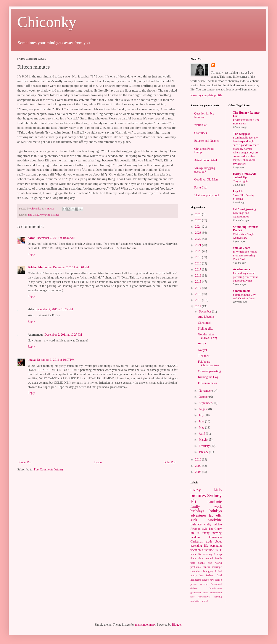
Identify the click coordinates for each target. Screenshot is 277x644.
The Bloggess (242, 134)
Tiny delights (241, 181)
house (205, 580)
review (204, 584)
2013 (199, 294)
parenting (216, 546)
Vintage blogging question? (205, 170)
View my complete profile (206, 95)
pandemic (215, 502)
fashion (210, 575)
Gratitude (208, 550)
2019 (199, 257)
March (203, 440)
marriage (217, 567)
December (205, 312)
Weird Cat (201, 125)
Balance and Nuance (207, 141)
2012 (199, 300)
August (203, 409)
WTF (219, 550)
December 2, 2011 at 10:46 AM (56, 238)
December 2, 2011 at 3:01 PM (71, 267)
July (202, 415)
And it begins (206, 317)
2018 (199, 263)
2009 (199, 466)
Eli (193, 501)
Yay (201, 575)
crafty (208, 524)
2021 (199, 245)
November (205, 391)
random (195, 537)
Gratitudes (201, 133)
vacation (196, 550)
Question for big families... (204, 115)
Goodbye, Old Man (206, 180)
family (195, 506)
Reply (31, 254)
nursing (218, 597)
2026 (199, 214)
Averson (195, 529)
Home (98, 462)
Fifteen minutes (208, 383)
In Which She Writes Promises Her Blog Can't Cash (245, 255)
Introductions (215, 588)
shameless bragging (202, 571)
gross (205, 592)
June (202, 421)
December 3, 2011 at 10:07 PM (56, 360)
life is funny (200, 533)
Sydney (214, 495)
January (204, 452)
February (205, 446)
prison (194, 584)
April (202, 434)
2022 (199, 239)
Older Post (170, 462)
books (201, 563)
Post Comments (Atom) (48, 469)
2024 (199, 227)
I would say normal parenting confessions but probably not (246, 277)
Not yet (203, 350)
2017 (199, 270)
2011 (199, 306)
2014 (199, 288)
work (218, 506)
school (205, 601)
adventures (198, 515)
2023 (199, 233)
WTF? (202, 344)
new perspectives (200, 597)
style (205, 529)
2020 (199, 251)
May (202, 427)
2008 (199, 472)
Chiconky (47, 22)
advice (218, 524)
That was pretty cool (207, 195)
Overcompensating (209, 371)
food (219, 575)
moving (217, 533)
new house (216, 580)
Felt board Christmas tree (208, 364)
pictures (198, 495)
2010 (199, 460)
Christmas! (205, 323)
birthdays (197, 511)
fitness (206, 567)
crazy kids (206, 490)
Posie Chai (201, 188)
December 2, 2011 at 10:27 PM (54, 309)
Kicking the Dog (208, 377)
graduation (196, 592)
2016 (199, 276)
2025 (199, 220)
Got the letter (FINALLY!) (207, 336)
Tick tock (204, 356)
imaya (32, 360)
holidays (216, 511)
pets (193, 563)
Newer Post (25, 462)
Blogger (177, 625)
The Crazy (33, 215)
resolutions (196, 601)
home (193, 554)
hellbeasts (196, 580)
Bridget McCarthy (40, 267)
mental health (214, 559)
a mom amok (242, 291)
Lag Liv (238, 191)
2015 (199, 282)
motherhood (216, 592)
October (204, 397)
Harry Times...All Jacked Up (244, 176)
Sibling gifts (205, 329)
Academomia (242, 269)
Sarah (32, 238)
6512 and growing (245, 209)
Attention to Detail (206, 160)
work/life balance (50, 215)
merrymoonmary (145, 625)
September (205, 403)
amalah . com (242, 248)
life (206, 546)
